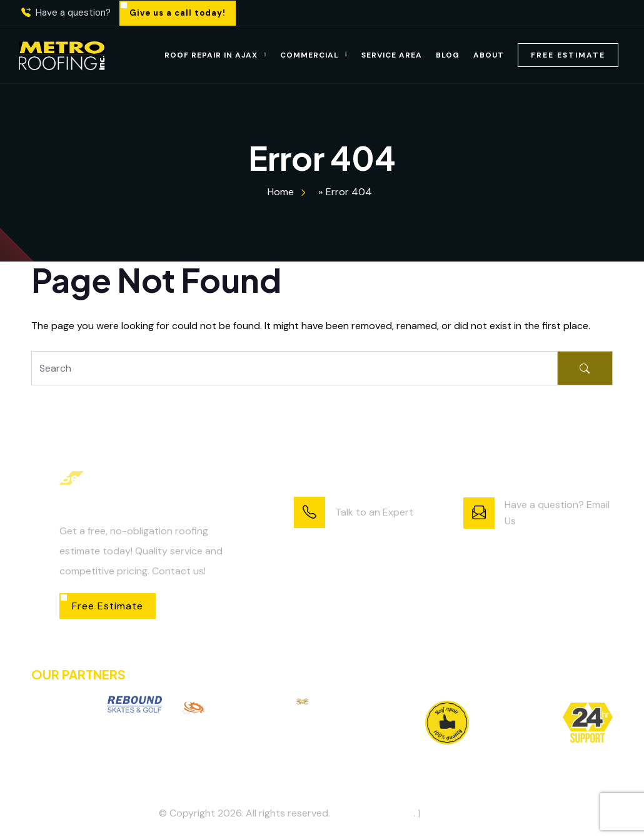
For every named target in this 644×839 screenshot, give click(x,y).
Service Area (392, 55)
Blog (448, 55)
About (489, 55)
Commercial (309, 55)
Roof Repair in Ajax (211, 55)
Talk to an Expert (374, 512)
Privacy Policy (454, 813)
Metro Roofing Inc (373, 813)
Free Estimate (568, 55)
